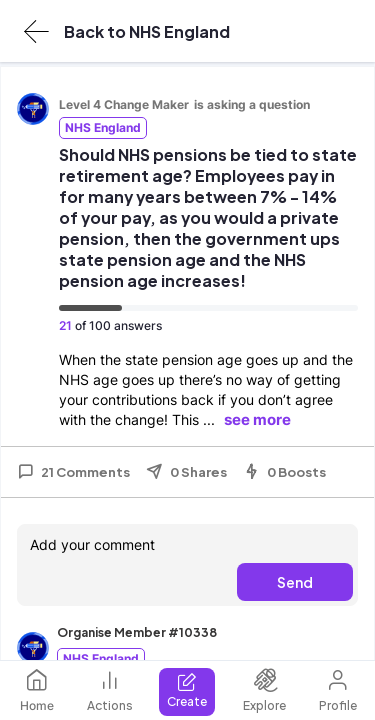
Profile (338, 690)
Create (187, 690)
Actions (110, 690)
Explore (264, 690)
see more (257, 419)
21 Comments (73, 472)
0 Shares (186, 472)
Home (37, 690)
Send (295, 582)
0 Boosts (284, 472)
